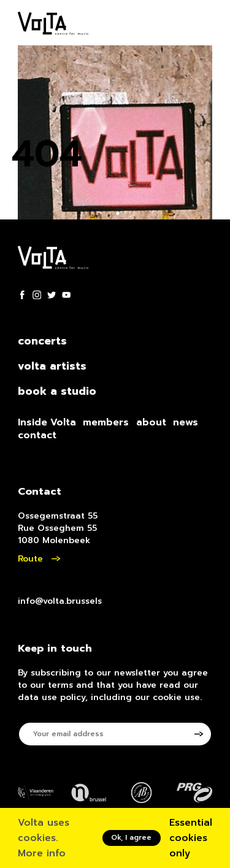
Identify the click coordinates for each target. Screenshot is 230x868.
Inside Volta (47, 422)
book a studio (57, 392)
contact (37, 435)
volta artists (52, 367)
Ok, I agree (131, 837)
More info (42, 853)
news (186, 422)
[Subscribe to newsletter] (203, 734)
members (106, 422)
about (151, 422)
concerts (42, 341)
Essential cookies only (191, 838)
